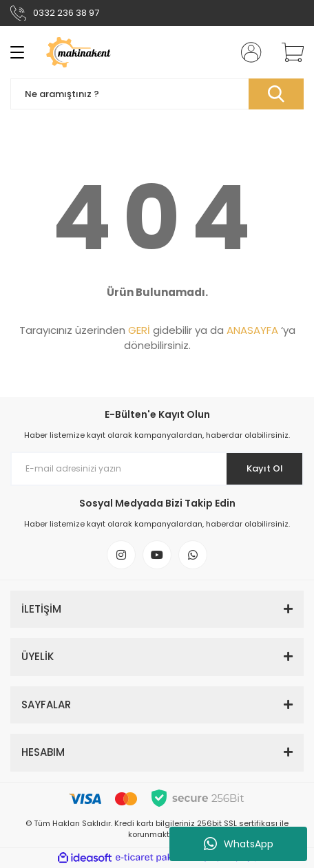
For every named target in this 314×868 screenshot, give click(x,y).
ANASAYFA (252, 330)
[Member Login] (247, 52)
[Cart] (288, 52)
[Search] (157, 94)
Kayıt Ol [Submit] (265, 468)
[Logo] (92, 52)
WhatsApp (239, 844)
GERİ (139, 330)
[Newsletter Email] (157, 469)
